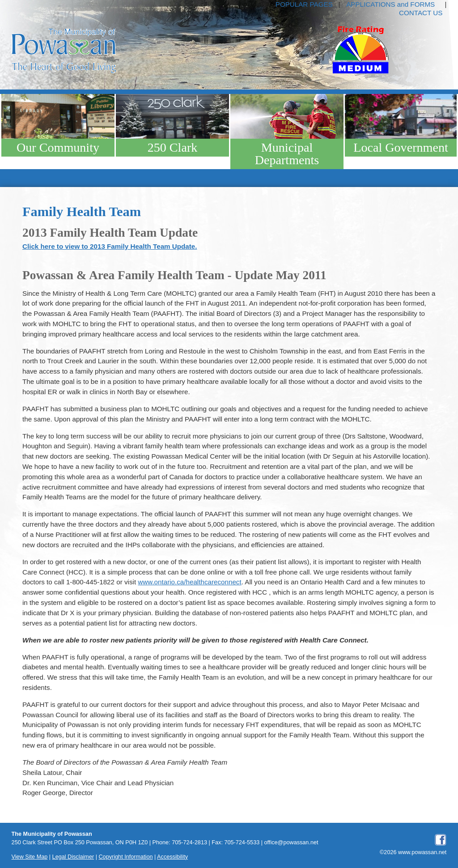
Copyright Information (125, 857)
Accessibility (172, 857)
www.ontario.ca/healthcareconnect (189, 582)
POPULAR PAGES (304, 4)
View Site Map (30, 857)
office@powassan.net (291, 842)
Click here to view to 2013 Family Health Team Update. (110, 246)
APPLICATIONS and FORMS (390, 4)
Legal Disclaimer (73, 857)
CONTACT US (421, 13)
